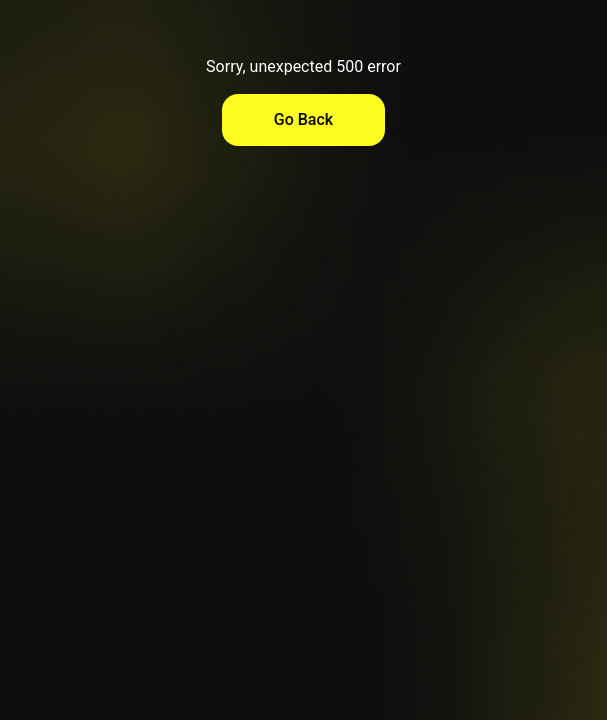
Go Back (303, 119)
